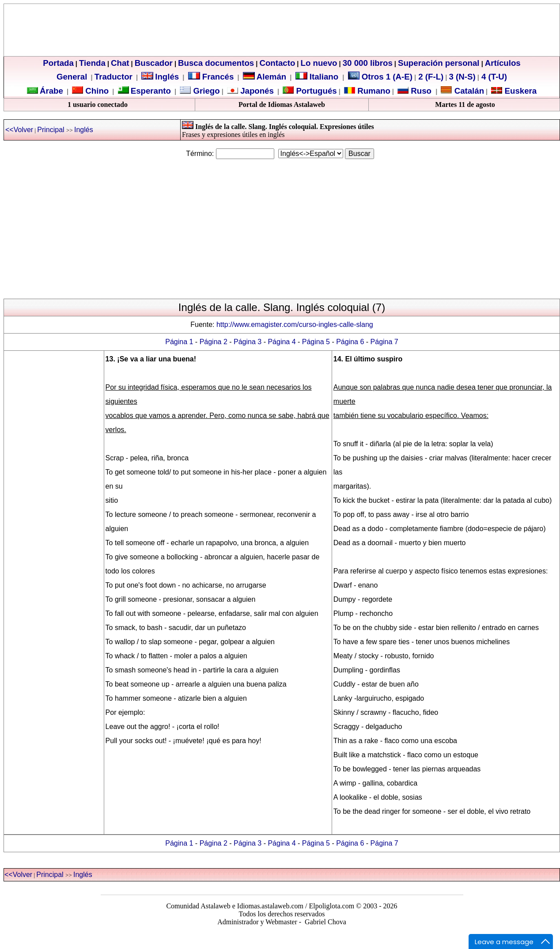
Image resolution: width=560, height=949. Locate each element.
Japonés (256, 91)
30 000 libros (368, 63)
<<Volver (19, 130)
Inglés (167, 77)
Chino (96, 91)
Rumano (373, 91)
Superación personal (439, 63)
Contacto (277, 63)
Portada (58, 63)
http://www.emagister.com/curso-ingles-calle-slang (295, 325)
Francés (211, 77)
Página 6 (350, 342)
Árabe (51, 91)
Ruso (420, 91)
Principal (52, 130)
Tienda (92, 63)
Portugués (315, 91)
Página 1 (179, 342)
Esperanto (151, 91)
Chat (120, 63)
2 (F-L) (430, 77)
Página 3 (248, 342)
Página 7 (384, 342)
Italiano (318, 77)
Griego (205, 91)
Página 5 (316, 342)
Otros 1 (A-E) (380, 77)
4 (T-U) (493, 77)
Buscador (154, 63)
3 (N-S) (462, 77)
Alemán (271, 77)
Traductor (114, 77)
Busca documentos (216, 63)
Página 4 (282, 342)
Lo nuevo (319, 63)
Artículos (503, 63)
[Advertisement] (278, 229)
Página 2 (214, 342)
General (72, 77)
